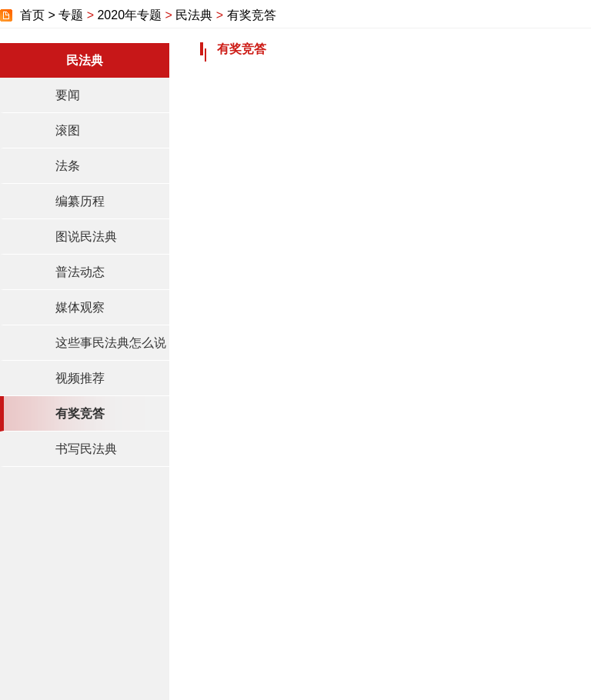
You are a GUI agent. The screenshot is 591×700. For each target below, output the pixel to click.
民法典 (194, 15)
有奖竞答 (252, 15)
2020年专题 (129, 15)
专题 (71, 15)
